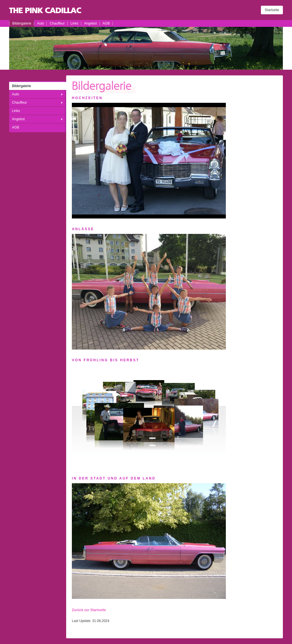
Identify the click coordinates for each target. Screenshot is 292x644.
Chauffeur (57, 23)
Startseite (272, 10)
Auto (41, 23)
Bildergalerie (22, 23)
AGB (106, 23)
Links (74, 23)
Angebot (91, 23)
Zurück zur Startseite (89, 610)
